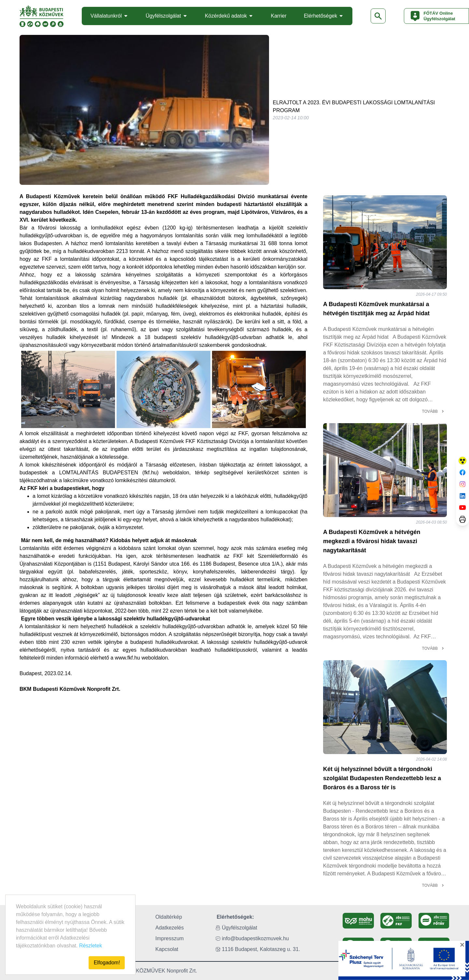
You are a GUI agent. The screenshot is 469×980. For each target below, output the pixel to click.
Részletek (91, 946)
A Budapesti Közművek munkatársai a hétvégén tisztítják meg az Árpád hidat (376, 309)
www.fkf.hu (128, 658)
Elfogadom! (107, 963)
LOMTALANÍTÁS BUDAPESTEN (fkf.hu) (109, 473)
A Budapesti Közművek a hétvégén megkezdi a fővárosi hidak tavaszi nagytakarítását (372, 541)
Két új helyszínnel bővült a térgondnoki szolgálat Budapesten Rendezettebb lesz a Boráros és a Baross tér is (382, 778)
